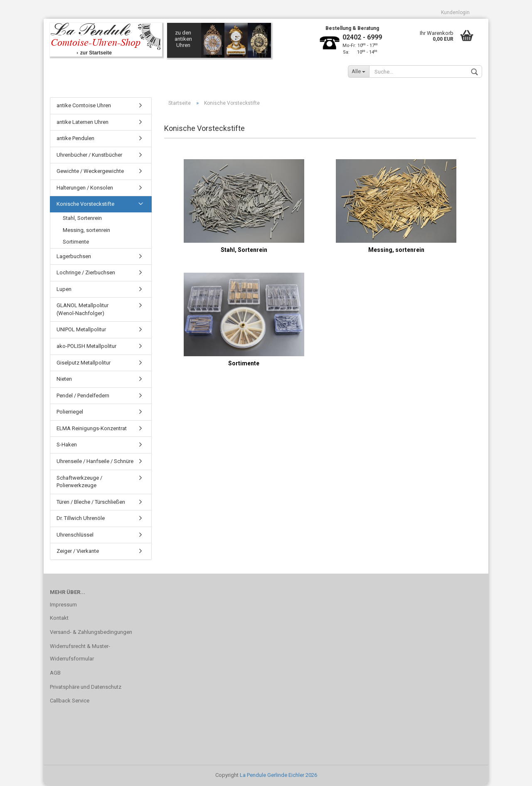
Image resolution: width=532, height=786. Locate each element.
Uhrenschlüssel (75, 535)
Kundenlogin (455, 12)
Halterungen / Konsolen (85, 188)
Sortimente (76, 242)
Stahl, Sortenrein (82, 218)
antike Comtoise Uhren (84, 105)
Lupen (64, 289)
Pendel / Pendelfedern (83, 395)
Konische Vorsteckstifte (85, 204)
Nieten (64, 379)
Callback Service (70, 701)
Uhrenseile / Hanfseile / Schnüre (95, 461)
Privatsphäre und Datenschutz (86, 687)
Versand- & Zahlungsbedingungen (91, 632)
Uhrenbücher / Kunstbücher (89, 155)
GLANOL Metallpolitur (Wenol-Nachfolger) (83, 309)
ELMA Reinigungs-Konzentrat (92, 428)
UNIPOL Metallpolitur (81, 329)
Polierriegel (70, 412)
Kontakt (59, 618)
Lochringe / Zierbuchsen (86, 272)
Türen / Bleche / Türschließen (91, 502)
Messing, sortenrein (86, 230)
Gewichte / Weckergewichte (90, 171)
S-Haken (67, 445)
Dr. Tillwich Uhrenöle (81, 518)
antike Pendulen (75, 138)
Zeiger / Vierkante (78, 551)
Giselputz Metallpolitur (84, 363)
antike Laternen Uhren (83, 122)
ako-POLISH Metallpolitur (86, 346)
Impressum (63, 605)
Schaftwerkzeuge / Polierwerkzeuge (79, 482)
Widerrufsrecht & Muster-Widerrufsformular (80, 652)
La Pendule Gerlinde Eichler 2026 (278, 775)
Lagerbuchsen (74, 256)
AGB (55, 673)
